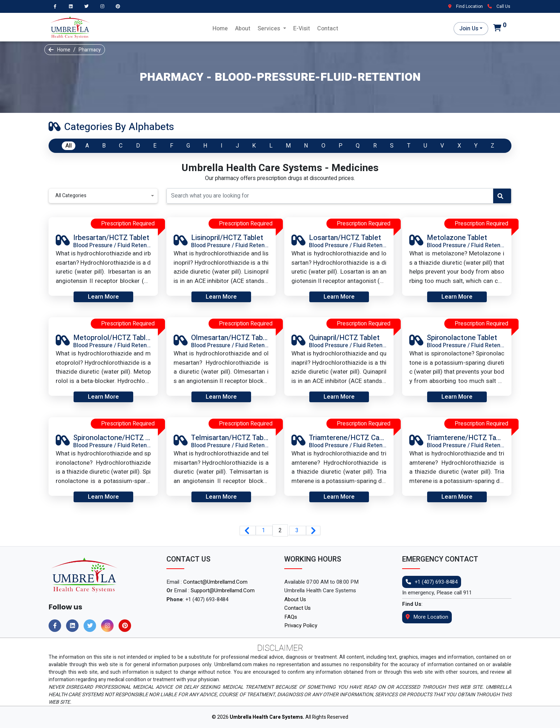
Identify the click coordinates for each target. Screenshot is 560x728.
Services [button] (269, 29)
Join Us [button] (469, 29)
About (243, 29)
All (69, 146)
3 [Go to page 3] (298, 530)
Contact (328, 29)
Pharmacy (90, 50)
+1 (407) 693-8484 (432, 582)
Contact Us (297, 608)
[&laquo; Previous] (248, 530)
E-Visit (302, 29)
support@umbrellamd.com (223, 590)
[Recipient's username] (330, 196)
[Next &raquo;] (313, 530)
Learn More (103, 297)
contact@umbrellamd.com (215, 582)
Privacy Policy (301, 625)
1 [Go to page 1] (264, 530)
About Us (295, 599)
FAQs (291, 617)
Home (220, 29)
